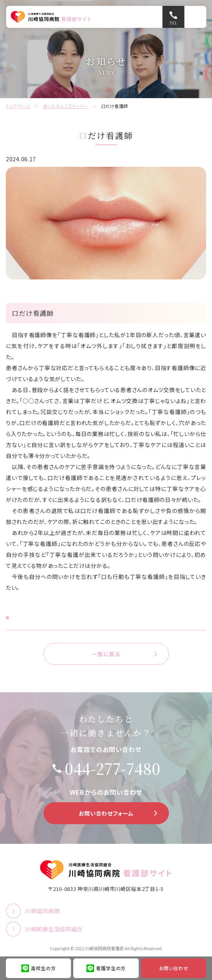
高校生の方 (43, 968)
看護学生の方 (111, 968)
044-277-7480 (112, 768)
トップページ (18, 106)
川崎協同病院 (42, 911)
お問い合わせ (174, 968)
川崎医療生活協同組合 (54, 929)
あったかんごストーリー (66, 106)
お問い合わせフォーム (106, 813)
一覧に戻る (106, 654)
